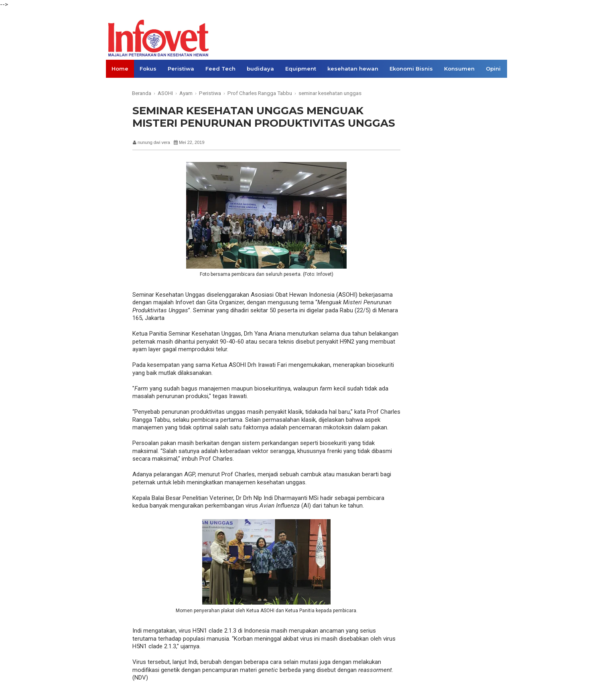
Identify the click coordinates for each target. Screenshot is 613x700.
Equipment (301, 69)
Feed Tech (220, 69)
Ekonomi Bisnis (411, 69)
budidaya (260, 69)
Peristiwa (181, 69)
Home (120, 69)
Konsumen (459, 69)
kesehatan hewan (353, 69)
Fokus (148, 69)
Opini (493, 69)
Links (119, 87)
